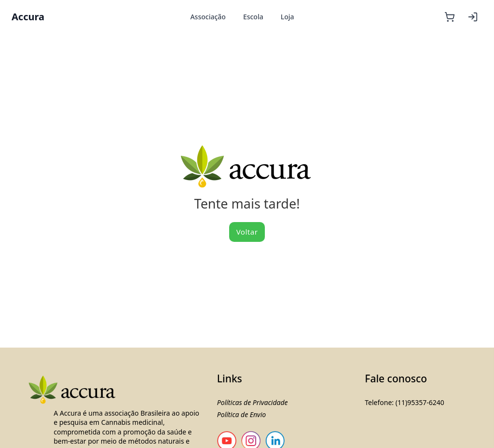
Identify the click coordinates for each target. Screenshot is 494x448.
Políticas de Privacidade (253, 402)
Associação (208, 17)
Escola (253, 17)
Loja (288, 17)
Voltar (247, 232)
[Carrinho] (450, 17)
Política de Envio (241, 414)
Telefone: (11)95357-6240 (404, 402)
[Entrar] (473, 17)
